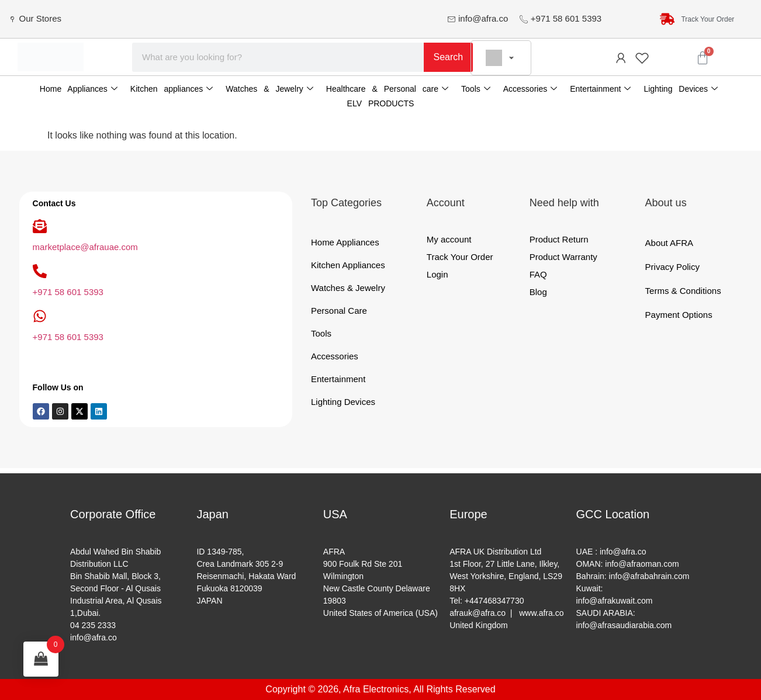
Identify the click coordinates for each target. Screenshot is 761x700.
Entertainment (600, 89)
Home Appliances (79, 89)
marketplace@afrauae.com (85, 247)
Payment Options (679, 315)
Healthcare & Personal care (387, 89)
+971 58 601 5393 (68, 292)
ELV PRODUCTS (381, 103)
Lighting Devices (681, 89)
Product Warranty (563, 257)
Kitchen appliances (172, 89)
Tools (476, 89)
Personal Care (339, 311)
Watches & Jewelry (269, 89)
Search (449, 57)
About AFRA (670, 243)
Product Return (559, 239)
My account (449, 239)
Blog (538, 292)
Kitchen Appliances (348, 265)
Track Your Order (460, 257)
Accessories (530, 89)
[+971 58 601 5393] (40, 271)
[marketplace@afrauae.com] (40, 226)
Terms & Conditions (683, 291)
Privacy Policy (672, 267)
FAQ (538, 274)
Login (437, 274)
